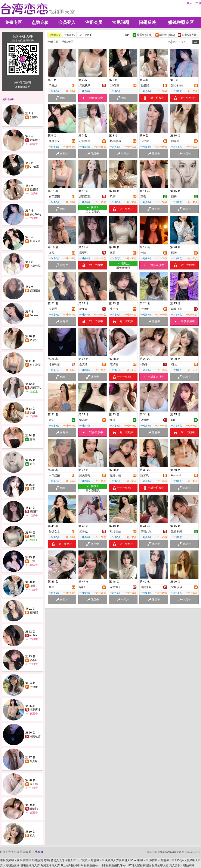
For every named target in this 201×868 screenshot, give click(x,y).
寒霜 (32, 536)
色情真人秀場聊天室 (63, 860)
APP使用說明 (22, 83)
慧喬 (32, 439)
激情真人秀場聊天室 (162, 860)
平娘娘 (34, 687)
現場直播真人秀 (30, 865)
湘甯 (32, 489)
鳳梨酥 (34, 512)
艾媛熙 (34, 190)
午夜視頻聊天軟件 (11, 860)
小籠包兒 (35, 266)
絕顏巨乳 (35, 388)
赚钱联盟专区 (181, 22)
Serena (34, 315)
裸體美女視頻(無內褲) (37, 860)
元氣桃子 (35, 140)
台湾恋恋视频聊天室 (170, 852)
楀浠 (32, 586)
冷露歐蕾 (35, 736)
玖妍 (32, 412)
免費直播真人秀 (50, 865)
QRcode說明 (23, 87)
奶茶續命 (35, 291)
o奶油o (34, 809)
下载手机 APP (22, 36)
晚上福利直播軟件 (72, 865)
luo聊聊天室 (141, 860)
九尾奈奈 (35, 241)
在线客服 (38, 852)
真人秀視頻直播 (10, 865)
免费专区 (13, 22)
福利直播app (92, 865)
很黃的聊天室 (160, 865)
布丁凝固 (35, 365)
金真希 (34, 761)
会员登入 (67, 22)
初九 (32, 835)
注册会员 (94, 22)
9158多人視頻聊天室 (188, 860)
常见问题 (121, 22)
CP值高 (34, 167)
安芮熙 (34, 613)
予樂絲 (34, 117)
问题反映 (147, 22)
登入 (189, 3)
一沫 (32, 561)
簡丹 (32, 464)
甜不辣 (34, 660)
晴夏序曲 (35, 710)
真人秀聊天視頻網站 (182, 865)
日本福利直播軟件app (114, 865)
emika (33, 635)
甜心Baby (35, 214)
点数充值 (40, 22)
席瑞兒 (34, 340)
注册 (198, 3)
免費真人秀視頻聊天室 (119, 860)
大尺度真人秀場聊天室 (90, 860)
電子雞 (34, 784)
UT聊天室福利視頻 (139, 865)
